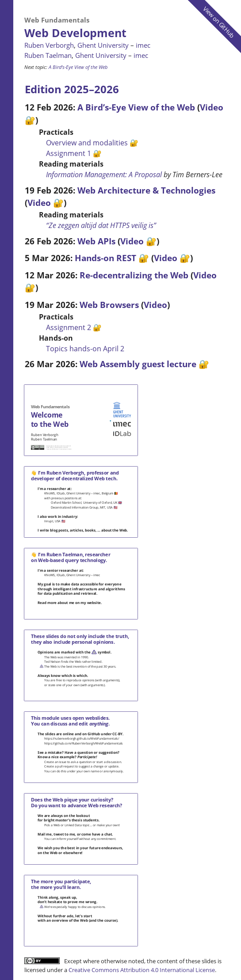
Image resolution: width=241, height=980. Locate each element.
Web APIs (96, 241)
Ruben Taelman (48, 55)
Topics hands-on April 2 (85, 349)
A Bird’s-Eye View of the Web (78, 67)
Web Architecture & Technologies (146, 190)
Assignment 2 (69, 327)
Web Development (75, 33)
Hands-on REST (105, 258)
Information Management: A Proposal (104, 175)
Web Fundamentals (57, 20)
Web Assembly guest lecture (138, 364)
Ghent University (103, 45)
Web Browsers (109, 305)
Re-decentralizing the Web (134, 275)
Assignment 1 (69, 153)
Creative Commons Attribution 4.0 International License (142, 970)
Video (39, 203)
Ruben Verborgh (49, 45)
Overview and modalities (87, 143)
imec (143, 45)
